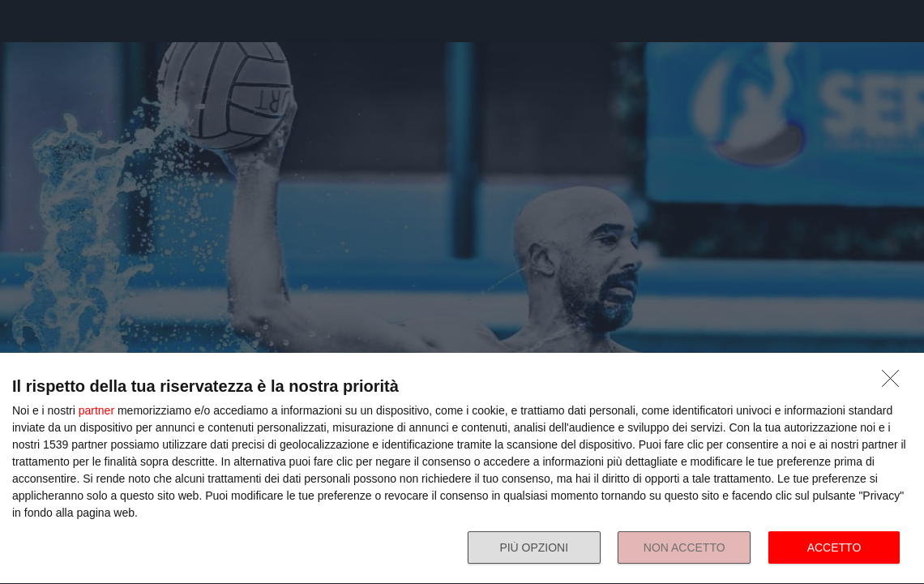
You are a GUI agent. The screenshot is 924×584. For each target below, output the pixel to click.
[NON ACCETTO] (895, 383)
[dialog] (462, 469)
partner (96, 410)
